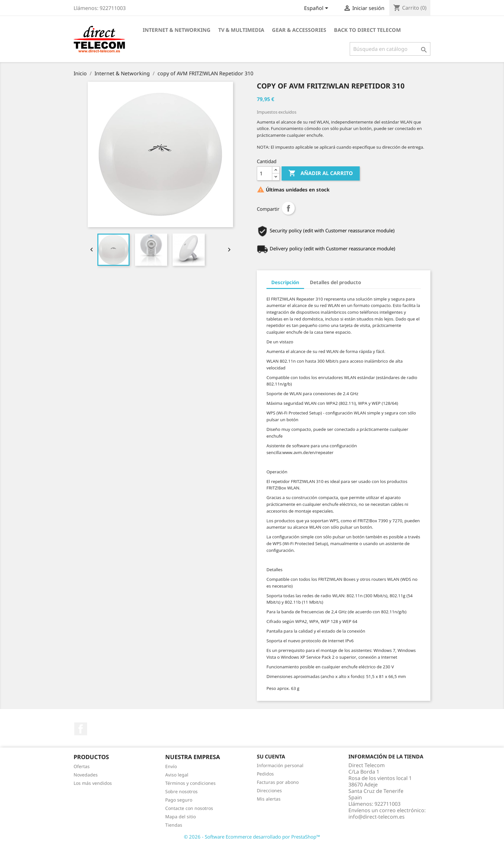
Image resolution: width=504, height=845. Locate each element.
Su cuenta (271, 757)
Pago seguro (179, 800)
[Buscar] (390, 49)
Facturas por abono (278, 782)
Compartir (288, 208)
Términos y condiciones (190, 783)
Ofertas (82, 766)
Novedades (86, 775)
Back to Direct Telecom (367, 30)
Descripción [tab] (285, 282)
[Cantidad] (265, 173)
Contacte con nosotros (189, 808)
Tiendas (174, 825)
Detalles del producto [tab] (335, 282)
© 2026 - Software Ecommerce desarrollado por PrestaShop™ (252, 837)
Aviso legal (177, 775)
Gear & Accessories (299, 30)
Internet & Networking (177, 30)
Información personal (280, 765)
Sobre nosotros (181, 791)
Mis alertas (269, 799)
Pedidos (265, 774)
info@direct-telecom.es (377, 817)
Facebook (81, 729)
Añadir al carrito (321, 173)
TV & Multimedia (241, 30)
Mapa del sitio (180, 817)
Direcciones (269, 790)
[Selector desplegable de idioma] (317, 9)
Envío (171, 766)
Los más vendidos (93, 783)
